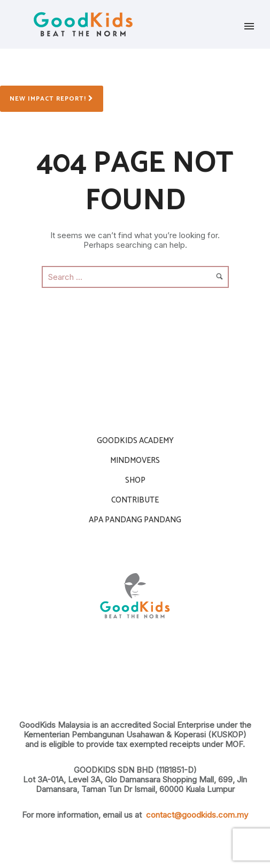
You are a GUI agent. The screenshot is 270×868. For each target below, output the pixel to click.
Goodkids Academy (135, 441)
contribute (135, 500)
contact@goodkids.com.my (197, 815)
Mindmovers (135, 460)
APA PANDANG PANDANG (135, 520)
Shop (135, 480)
